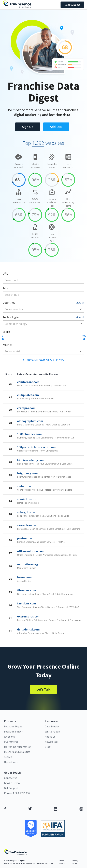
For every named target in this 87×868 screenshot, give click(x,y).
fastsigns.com (27, 603)
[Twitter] (30, 810)
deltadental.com (28, 629)
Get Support (11, 788)
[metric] (39, 351)
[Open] (81, 309)
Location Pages (13, 726)
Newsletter (52, 742)
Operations (11, 762)
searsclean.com (28, 525)
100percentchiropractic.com (36, 447)
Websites (10, 737)
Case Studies (52, 726)
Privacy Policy (75, 862)
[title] (43, 280)
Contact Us (11, 778)
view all (80, 303)
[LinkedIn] (56, 810)
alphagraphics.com (30, 421)
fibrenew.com (27, 590)
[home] (17, 5)
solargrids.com (27, 512)
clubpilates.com (28, 395)
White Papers (53, 731)
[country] (39, 309)
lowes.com (24, 577)
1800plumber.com (29, 434)
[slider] (3, 339)
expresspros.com (29, 616)
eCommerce (11, 742)
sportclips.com (27, 499)
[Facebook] (5, 810)
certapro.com (26, 408)
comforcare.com (28, 382)
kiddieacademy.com (31, 460)
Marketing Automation (18, 747)
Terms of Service (63, 862)
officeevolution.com (31, 551)
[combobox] (43, 309)
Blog (48, 747)
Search (8, 757)
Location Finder (13, 731)
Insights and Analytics (17, 752)
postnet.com (26, 538)
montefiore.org (28, 564)
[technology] (39, 324)
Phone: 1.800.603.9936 (17, 793)
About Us (50, 737)
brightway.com (27, 473)
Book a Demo (12, 783)
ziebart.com (25, 486)
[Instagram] (81, 810)
